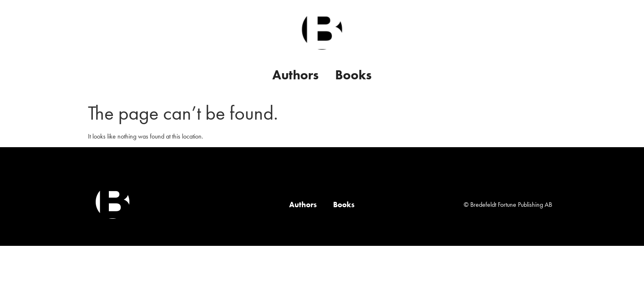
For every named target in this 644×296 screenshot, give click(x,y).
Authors (296, 75)
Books (353, 75)
